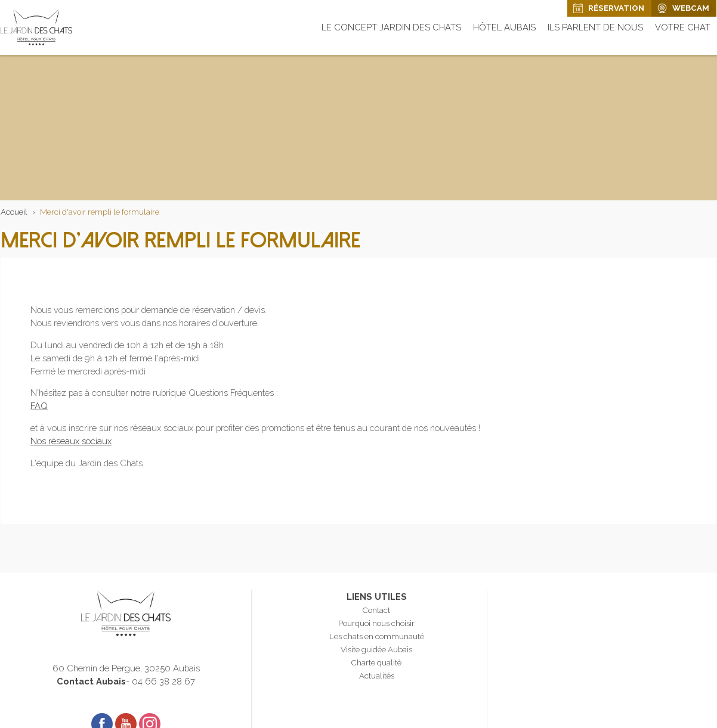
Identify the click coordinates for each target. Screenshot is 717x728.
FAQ (39, 406)
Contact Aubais (91, 681)
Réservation (616, 8)
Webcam (691, 8)
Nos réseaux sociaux (71, 441)
